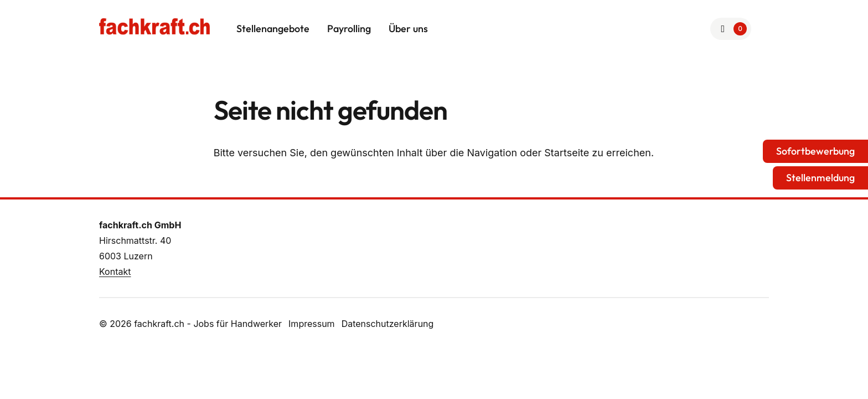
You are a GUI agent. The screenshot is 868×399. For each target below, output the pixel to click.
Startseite (567, 153)
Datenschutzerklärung (388, 324)
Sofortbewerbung (815, 151)
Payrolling (349, 29)
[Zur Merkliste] (731, 29)
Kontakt (115, 272)
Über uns (408, 29)
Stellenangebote (273, 29)
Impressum (312, 324)
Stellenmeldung (820, 178)
